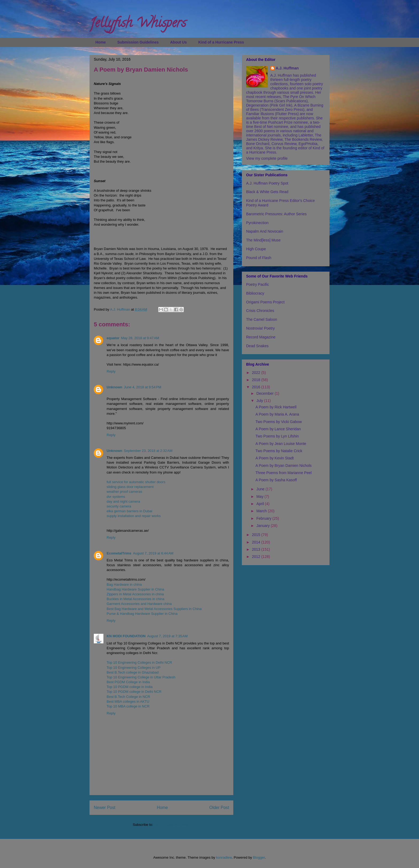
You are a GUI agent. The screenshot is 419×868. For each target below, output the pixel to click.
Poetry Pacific (258, 284)
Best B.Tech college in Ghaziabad (133, 672)
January (263, 526)
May (260, 496)
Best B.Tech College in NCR (128, 697)
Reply (111, 371)
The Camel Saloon (262, 319)
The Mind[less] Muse (263, 240)
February (264, 518)
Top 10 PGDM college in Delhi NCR (134, 692)
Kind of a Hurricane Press (221, 42)
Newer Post (105, 808)
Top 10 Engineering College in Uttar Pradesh (141, 677)
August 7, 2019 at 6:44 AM (153, 553)
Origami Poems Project (265, 302)
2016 (257, 387)
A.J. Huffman (287, 68)
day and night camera (123, 501)
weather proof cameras (124, 492)
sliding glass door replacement (130, 487)
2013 (257, 549)
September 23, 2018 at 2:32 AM (148, 451)
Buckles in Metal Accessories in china (135, 599)
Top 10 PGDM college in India (130, 687)
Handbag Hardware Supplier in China (135, 589)
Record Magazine (261, 337)
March (262, 511)
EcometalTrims (119, 553)
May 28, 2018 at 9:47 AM (140, 338)
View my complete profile (267, 158)
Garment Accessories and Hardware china (139, 604)
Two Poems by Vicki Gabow (279, 422)
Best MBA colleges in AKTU (128, 701)
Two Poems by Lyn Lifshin (277, 436)
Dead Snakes (257, 346)
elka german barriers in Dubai (129, 511)
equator (113, 338)
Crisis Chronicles (260, 311)
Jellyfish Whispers (138, 24)
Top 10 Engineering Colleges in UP (134, 668)
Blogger (259, 857)
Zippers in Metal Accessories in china (135, 594)
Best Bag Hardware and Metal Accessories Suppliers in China (154, 609)
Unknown (115, 387)
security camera (119, 506)
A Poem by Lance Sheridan (278, 429)
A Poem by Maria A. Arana (277, 414)
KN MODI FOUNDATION (126, 636)
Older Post (219, 808)
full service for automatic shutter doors (136, 482)
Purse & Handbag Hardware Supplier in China (142, 614)
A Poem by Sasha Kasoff (276, 480)
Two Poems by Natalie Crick (279, 451)
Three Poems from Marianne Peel (284, 473)
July (260, 401)
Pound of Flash (259, 258)
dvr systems (116, 497)
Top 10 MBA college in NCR (128, 706)
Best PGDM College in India (128, 682)
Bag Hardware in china (124, 584)
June (261, 489)
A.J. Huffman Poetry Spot (267, 183)
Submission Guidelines (138, 42)
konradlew (224, 857)
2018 (257, 380)
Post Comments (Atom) (172, 825)
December (265, 393)
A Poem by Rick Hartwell (276, 407)
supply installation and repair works (134, 516)
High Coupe (256, 249)
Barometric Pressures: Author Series (276, 214)
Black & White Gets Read (267, 192)
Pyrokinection (257, 223)
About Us (179, 42)
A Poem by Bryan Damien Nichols (284, 466)
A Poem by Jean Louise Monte (281, 444)
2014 (257, 542)
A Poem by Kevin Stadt (275, 458)
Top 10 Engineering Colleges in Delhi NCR (139, 662)
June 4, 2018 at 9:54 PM (143, 387)
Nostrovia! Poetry (260, 328)
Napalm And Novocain (265, 231)
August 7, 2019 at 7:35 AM (167, 636)
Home (101, 42)
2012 (257, 557)
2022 (257, 373)
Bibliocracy (255, 293)
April (261, 504)
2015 (257, 535)
